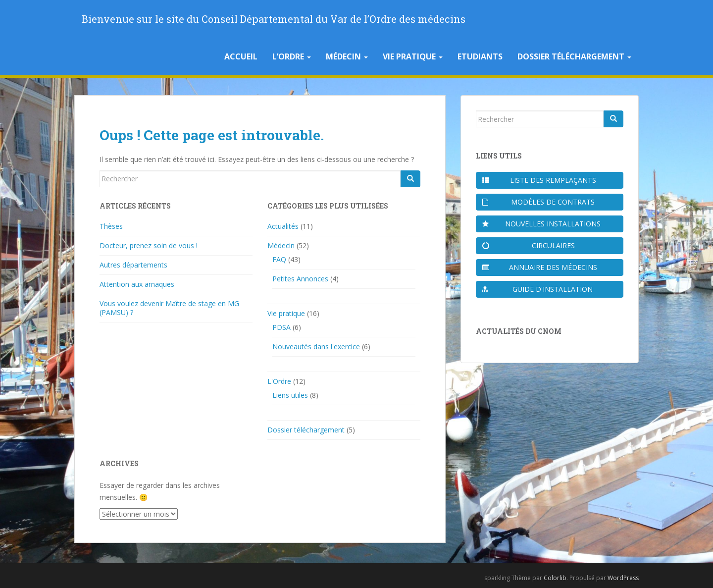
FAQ (279, 259)
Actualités (283, 226)
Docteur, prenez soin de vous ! (149, 245)
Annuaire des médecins (540, 267)
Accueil (241, 56)
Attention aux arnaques (137, 284)
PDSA (281, 327)
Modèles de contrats (538, 202)
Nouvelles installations (541, 224)
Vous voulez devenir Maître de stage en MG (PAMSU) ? (169, 308)
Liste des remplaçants (539, 180)
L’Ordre (292, 56)
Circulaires (529, 245)
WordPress (623, 578)
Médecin (347, 56)
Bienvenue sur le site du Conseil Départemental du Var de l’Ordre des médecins (274, 19)
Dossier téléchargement (574, 56)
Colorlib (555, 578)
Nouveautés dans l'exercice (316, 347)
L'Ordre (279, 381)
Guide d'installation (537, 289)
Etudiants (480, 56)
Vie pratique (413, 56)
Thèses (111, 226)
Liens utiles (290, 395)
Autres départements (133, 265)
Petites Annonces (300, 279)
